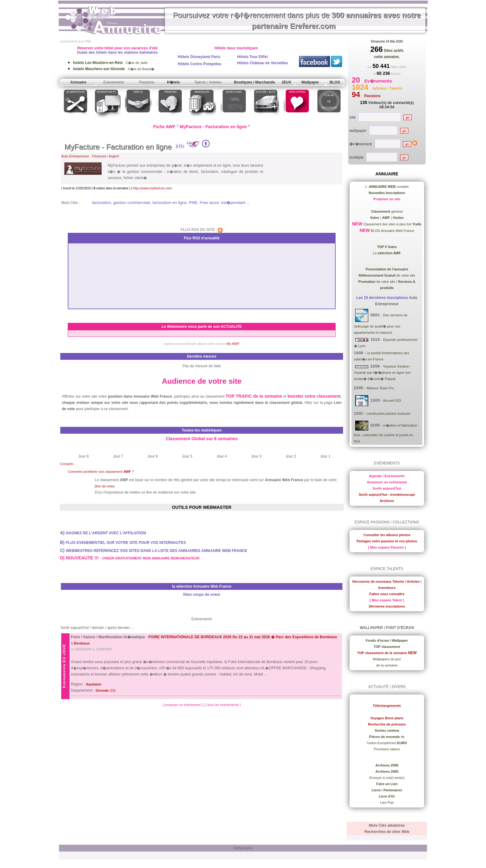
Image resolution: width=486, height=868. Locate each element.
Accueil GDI (392, 400)
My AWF (233, 344)
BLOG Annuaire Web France (392, 231)
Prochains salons (387, 749)
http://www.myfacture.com (152, 188)
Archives (387, 501)
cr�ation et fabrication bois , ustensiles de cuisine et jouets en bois (386, 433)
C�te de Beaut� (114, 69)
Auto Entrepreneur (75, 156)
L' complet (387, 187)
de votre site (387, 275)
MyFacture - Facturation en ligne (118, 147)
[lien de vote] (104, 486)
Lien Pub (387, 802)
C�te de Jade (110, 63)
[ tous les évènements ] (223, 705)
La (387, 253)
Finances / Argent (106, 156)
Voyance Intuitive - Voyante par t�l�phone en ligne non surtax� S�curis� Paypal (383, 373)
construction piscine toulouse (388, 414)
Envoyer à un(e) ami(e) (387, 778)
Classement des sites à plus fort (392, 224)
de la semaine (387, 665)
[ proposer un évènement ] (183, 705)
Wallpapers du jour (387, 659)
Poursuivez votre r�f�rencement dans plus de (297, 20)
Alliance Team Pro (380, 388)
